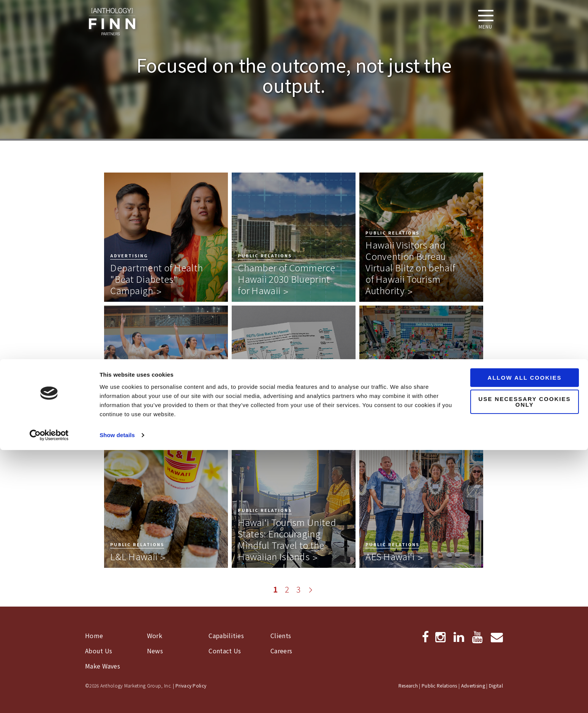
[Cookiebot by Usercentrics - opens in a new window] (49, 698)
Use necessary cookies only (525, 665)
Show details (117, 698)
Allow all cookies (525, 641)
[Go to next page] (311, 589)
